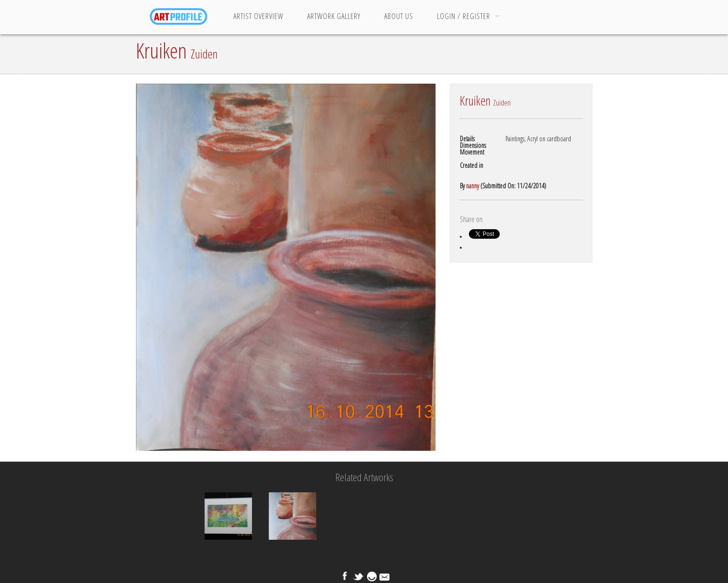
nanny (472, 186)
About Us (399, 16)
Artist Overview (258, 16)
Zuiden (204, 54)
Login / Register (464, 16)
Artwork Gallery (334, 16)
